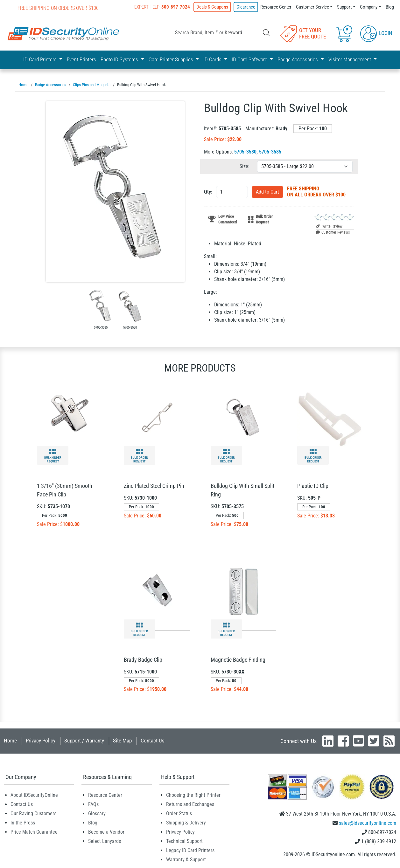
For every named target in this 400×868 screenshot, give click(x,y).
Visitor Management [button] (350, 59)
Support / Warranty (84, 740)
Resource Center (276, 7)
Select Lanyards (105, 841)
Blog (390, 7)
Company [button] (369, 7)
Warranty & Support (186, 859)
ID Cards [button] (213, 59)
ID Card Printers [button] (41, 59)
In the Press (23, 822)
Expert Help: (162, 7)
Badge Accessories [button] (298, 59)
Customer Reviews (333, 232)
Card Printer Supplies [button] (172, 59)
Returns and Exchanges (190, 804)
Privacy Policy (41, 740)
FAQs (93, 804)
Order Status (179, 813)
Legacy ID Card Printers (190, 850)
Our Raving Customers (33, 813)
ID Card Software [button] (250, 59)
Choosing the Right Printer (193, 795)
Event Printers (81, 59)
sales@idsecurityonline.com (368, 823)
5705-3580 (245, 151)
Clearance (246, 7)
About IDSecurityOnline (34, 795)
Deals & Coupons (212, 7)
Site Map (122, 740)
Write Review (329, 226)
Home (10, 740)
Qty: (208, 191)
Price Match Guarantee (34, 832)
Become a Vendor (106, 832)
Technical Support (184, 841)
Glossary (97, 813)
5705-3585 (270, 151)
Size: (245, 166)
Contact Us (153, 740)
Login (376, 33)
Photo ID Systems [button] (120, 59)
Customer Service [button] (312, 7)
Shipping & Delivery (186, 822)
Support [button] (344, 7)
